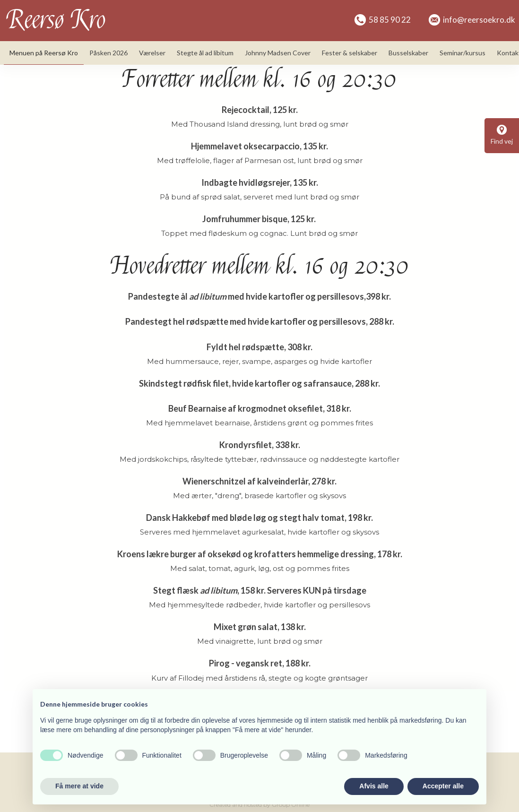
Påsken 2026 (108, 53)
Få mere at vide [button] (79, 786)
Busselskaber (408, 53)
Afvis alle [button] (374, 786)
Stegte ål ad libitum (205, 53)
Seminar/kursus (463, 53)
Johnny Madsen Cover (278, 53)
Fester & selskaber (350, 53)
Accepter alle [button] (443, 786)
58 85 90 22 (383, 20)
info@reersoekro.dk (472, 20)
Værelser (152, 53)
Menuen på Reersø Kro (44, 53)
